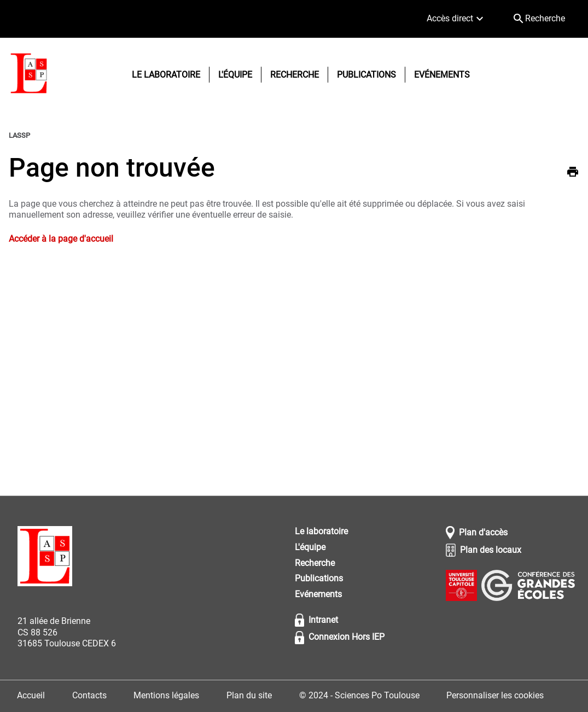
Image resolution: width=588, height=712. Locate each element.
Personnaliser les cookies (495, 695)
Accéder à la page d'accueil (61, 239)
